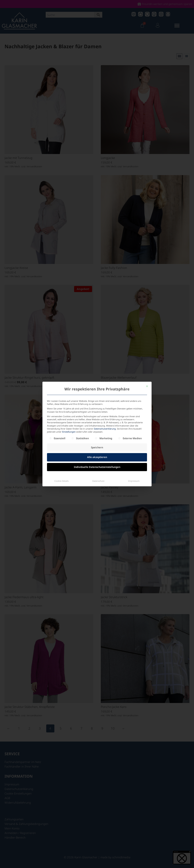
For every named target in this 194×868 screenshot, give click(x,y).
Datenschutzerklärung (105, 411)
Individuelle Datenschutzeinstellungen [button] (97, 449)
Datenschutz (98, 463)
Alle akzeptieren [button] (97, 440)
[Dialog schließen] (147, 369)
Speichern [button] (97, 430)
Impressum (134, 463)
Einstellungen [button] (69, 414)
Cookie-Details (61, 463)
